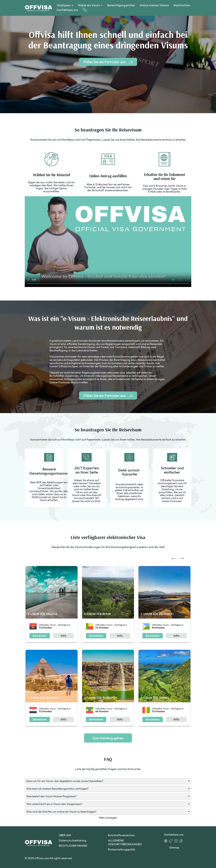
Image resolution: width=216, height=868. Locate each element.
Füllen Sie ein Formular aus (105, 62)
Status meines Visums (154, 5)
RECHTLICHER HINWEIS (73, 846)
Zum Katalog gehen (108, 738)
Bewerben (40, 636)
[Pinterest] (166, 841)
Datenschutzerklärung (73, 840)
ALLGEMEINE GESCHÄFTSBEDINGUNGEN (125, 842)
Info (63, 636)
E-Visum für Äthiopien (101, 698)
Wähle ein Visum (89, 5)
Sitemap (174, 848)
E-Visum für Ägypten (43, 698)
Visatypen (64, 5)
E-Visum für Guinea (155, 698)
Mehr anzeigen (108, 818)
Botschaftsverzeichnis (121, 835)
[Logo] (38, 8)
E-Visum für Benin (98, 614)
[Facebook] (182, 841)
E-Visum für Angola (42, 614)
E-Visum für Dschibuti (157, 614)
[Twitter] (172, 841)
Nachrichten (182, 5)
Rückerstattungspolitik (122, 849)
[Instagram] (177, 841)
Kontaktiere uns (67, 10)
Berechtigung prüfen (121, 5)
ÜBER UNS (65, 835)
